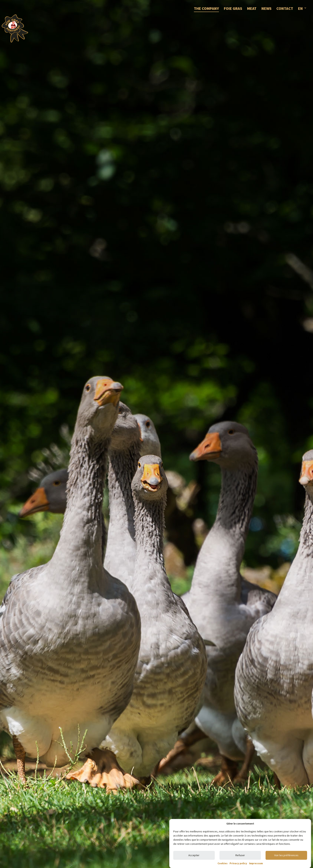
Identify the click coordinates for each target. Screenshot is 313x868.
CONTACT (285, 8)
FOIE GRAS (233, 8)
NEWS (266, 8)
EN (300, 8)
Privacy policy (238, 863)
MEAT (252, 8)
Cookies (223, 863)
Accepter (194, 855)
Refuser (240, 855)
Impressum (256, 863)
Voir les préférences (286, 855)
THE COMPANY (206, 8)
